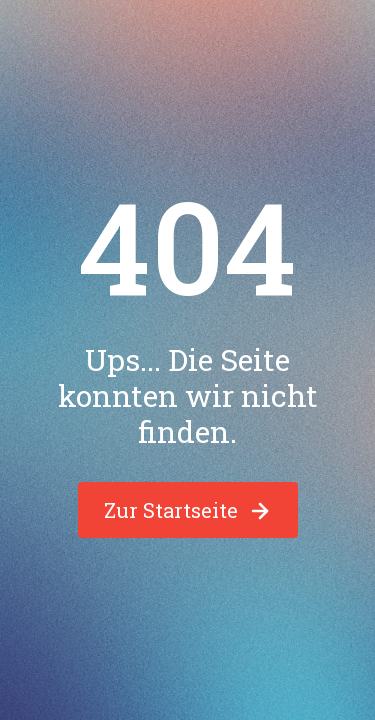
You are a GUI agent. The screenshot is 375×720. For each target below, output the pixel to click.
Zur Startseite (188, 510)
